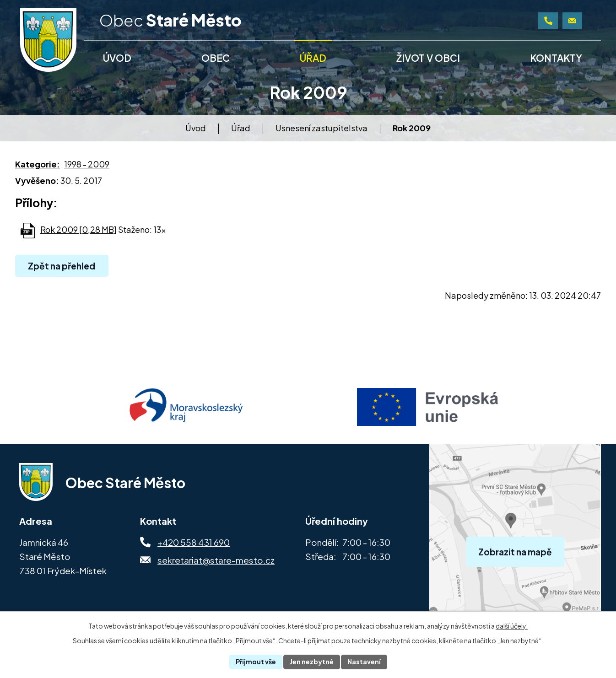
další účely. (512, 626)
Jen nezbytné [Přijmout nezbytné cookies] (312, 662)
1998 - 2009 (87, 164)
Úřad (241, 128)
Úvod (196, 128)
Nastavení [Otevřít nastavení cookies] (364, 662)
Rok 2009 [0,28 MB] (78, 229)
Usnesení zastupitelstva (322, 128)
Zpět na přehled (62, 266)
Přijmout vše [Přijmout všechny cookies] (256, 662)
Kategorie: (38, 164)
